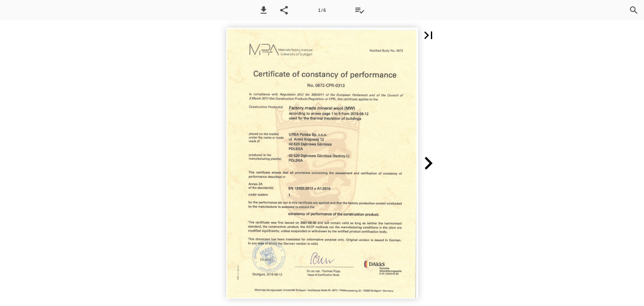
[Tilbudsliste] (360, 10)
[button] (264, 10)
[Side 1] (322, 10)
